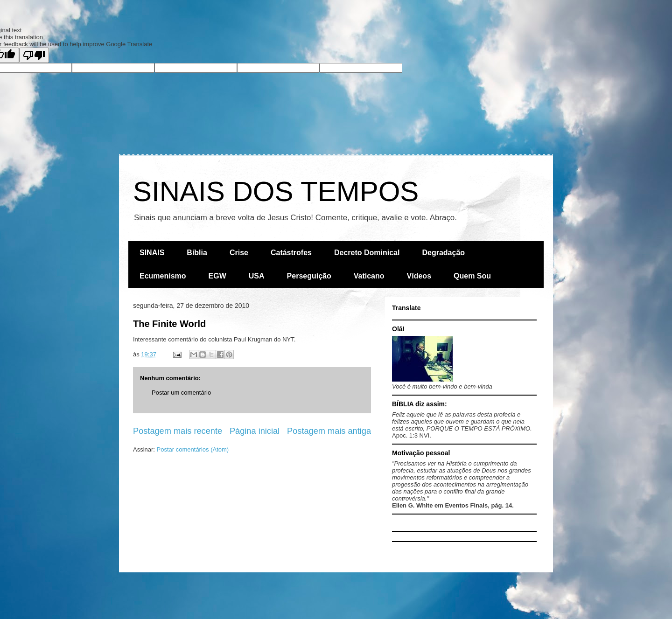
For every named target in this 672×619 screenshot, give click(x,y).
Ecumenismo (163, 276)
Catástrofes (291, 253)
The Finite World (169, 324)
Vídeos (419, 276)
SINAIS (152, 253)
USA (257, 276)
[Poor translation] (34, 55)
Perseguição (309, 276)
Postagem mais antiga (329, 431)
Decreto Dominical (367, 253)
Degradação (443, 253)
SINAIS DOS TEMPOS (276, 191)
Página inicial (255, 431)
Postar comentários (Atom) (193, 449)
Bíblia (197, 253)
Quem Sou (472, 276)
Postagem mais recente (178, 431)
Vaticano (369, 276)
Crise (239, 253)
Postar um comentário (181, 393)
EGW (217, 276)
